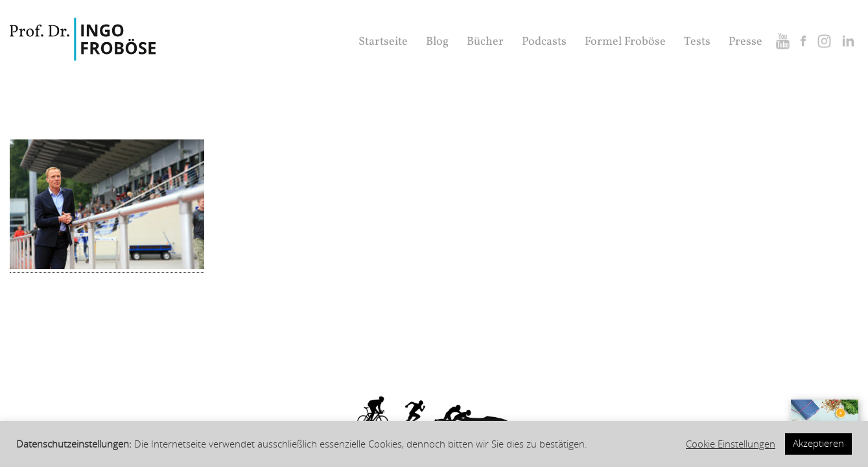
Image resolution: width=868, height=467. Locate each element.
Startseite (383, 42)
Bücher (485, 42)
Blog (437, 42)
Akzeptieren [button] (818, 443)
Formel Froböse (625, 42)
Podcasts (544, 42)
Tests (697, 42)
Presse (745, 42)
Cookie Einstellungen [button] (731, 444)
